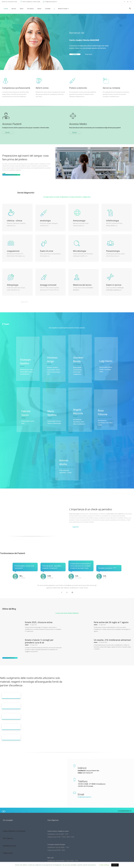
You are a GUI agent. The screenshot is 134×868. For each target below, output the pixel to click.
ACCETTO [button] (115, 865)
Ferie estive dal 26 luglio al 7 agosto (111, 613)
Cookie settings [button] (104, 865)
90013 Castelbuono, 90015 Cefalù (30, 2)
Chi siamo (30, 9)
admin (27, 615)
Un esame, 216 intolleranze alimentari (112, 630)
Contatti (48, 9)
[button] (130, 9)
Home (6, 9)
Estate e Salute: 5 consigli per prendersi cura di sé (39, 632)
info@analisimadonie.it (50, 2)
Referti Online (64, 9)
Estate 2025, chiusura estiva (39, 613)
